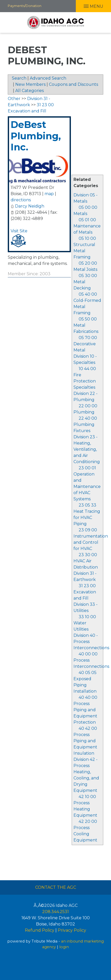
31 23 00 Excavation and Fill (85, 592)
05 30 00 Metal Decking (85, 282)
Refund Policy (40, 930)
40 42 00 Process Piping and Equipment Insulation (85, 741)
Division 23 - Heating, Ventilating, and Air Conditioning (87, 449)
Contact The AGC (56, 887)
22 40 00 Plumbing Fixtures (85, 424)
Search (19, 78)
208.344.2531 (55, 912)
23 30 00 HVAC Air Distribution (86, 561)
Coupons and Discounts (73, 84)
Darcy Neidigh (30, 206)
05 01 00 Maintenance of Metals (87, 226)
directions (21, 200)
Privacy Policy (72, 930)
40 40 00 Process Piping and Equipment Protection (85, 710)
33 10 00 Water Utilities (85, 623)
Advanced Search (48, 78)
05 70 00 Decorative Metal (85, 344)
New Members (30, 84)
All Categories (29, 91)
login (64, 947)
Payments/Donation (25, 6)
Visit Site (19, 231)
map (49, 194)
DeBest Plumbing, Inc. (36, 136)
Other (14, 99)
